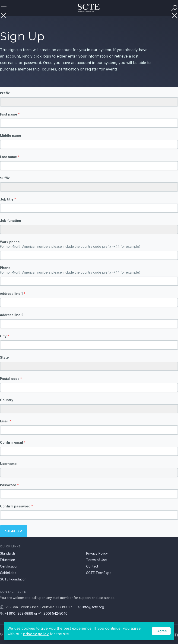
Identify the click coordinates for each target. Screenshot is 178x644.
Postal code (11, 379)
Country (7, 400)
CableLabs (8, 573)
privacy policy (36, 634)
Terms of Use (97, 560)
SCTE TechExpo (99, 573)
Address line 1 (13, 294)
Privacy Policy (97, 553)
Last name (10, 157)
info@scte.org (93, 607)
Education (8, 560)
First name (10, 114)
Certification (9, 566)
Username (8, 464)
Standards (8, 553)
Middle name (11, 136)
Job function (11, 221)
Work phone (89, 244)
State (4, 357)
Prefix (5, 93)
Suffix (5, 178)
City (5, 336)
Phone (89, 270)
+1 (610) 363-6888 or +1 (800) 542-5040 (36, 613)
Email (6, 421)
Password (9, 485)
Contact (92, 566)
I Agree (161, 631)
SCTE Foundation (13, 579)
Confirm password (16, 506)
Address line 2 (12, 315)
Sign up (14, 531)
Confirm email (13, 442)
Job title (8, 199)
